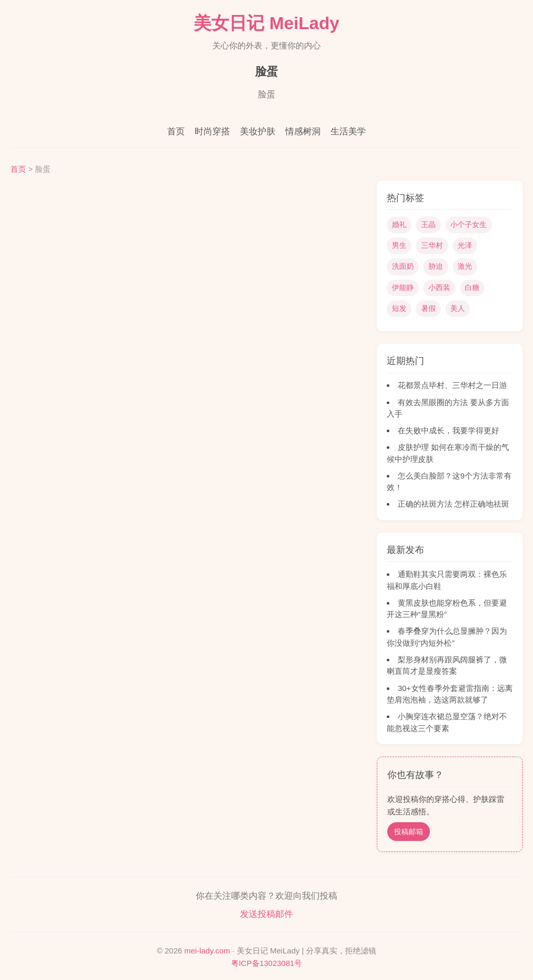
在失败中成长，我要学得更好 (448, 430)
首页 (176, 131)
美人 (458, 308)
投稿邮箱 (409, 832)
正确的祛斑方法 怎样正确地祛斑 (453, 504)
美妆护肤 (258, 131)
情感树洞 (303, 131)
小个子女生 (468, 224)
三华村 (432, 245)
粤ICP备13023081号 (267, 963)
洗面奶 (403, 266)
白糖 (472, 287)
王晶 (428, 224)
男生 (399, 245)
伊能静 (403, 287)
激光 (465, 266)
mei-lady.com (207, 951)
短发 (399, 308)
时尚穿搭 (212, 131)
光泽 (465, 245)
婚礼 (399, 224)
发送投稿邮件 (266, 914)
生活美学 (348, 131)
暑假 (428, 308)
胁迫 (436, 266)
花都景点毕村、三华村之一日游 (452, 385)
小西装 (439, 287)
